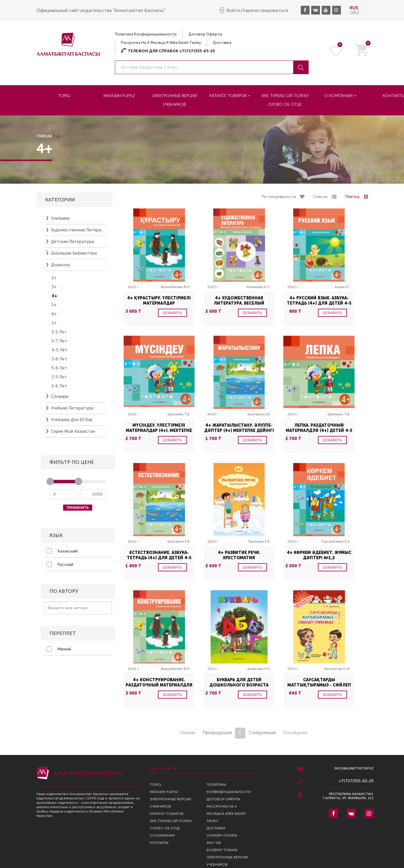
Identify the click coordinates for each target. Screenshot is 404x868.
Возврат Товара (222, 850)
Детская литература (72, 244)
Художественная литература (79, 232)
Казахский (62, 554)
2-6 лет (59, 389)
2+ (54, 280)
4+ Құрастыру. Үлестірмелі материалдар (159, 303)
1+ (54, 325)
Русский (60, 567)
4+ (54, 298)
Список (321, 199)
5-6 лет (59, 371)
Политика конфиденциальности (146, 34)
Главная (44, 136)
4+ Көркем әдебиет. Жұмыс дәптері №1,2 (319, 558)
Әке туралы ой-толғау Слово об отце (285, 100)
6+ (54, 316)
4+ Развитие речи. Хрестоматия (239, 558)
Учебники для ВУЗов (72, 422)
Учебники (60, 221)
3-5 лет (59, 334)
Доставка (222, 43)
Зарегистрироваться (265, 10)
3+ (54, 289)
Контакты (159, 843)
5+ (54, 307)
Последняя (295, 735)
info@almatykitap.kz (354, 768)
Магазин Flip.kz (119, 96)
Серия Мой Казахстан (73, 434)
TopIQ (64, 96)
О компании (340, 96)
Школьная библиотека (74, 256)
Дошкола (60, 267)
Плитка (352, 199)
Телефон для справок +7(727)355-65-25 (168, 51)
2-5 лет (59, 380)
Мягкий (59, 652)
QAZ (354, 12)
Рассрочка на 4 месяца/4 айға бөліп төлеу (161, 43)
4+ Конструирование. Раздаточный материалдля (159, 685)
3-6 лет (59, 361)
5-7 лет (59, 343)
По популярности (279, 199)
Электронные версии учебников (174, 100)
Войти (233, 10)
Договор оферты (205, 34)
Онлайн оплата (222, 835)
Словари (60, 399)
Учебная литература (72, 411)
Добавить (172, 315)
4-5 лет (59, 352)
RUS (354, 8)
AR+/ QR (214, 843)
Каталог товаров (230, 96)
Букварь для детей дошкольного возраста (239, 685)
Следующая (262, 735)
